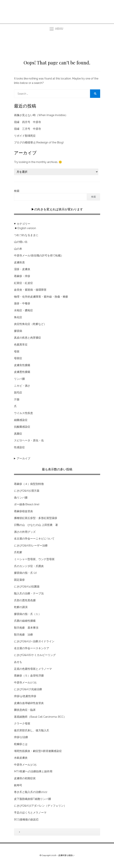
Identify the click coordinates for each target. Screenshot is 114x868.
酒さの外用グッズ (25, 532)
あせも (18, 662)
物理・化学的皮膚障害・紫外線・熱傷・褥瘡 (41, 297)
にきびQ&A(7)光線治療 (28, 689)
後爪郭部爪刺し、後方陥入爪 (32, 730)
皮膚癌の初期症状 (25, 778)
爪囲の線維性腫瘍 (25, 621)
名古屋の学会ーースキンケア (32, 648)
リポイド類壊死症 (25, 136)
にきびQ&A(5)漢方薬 (27, 491)
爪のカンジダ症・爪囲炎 (29, 566)
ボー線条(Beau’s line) (27, 504)
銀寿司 (18, 785)
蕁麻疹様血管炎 (23, 511)
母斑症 (18, 358)
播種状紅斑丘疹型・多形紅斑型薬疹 (36, 518)
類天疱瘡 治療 (23, 635)
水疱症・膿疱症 (23, 310)
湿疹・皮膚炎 (22, 269)
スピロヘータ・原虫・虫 (29, 440)
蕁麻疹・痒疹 (22, 276)
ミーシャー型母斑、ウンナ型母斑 (34, 559)
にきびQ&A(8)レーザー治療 (31, 546)
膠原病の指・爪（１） (28, 614)
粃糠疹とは (21, 744)
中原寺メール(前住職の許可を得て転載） (39, 256)
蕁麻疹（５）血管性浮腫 (29, 676)
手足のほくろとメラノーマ (30, 813)
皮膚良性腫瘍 (22, 365)
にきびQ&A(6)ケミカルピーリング (35, 655)
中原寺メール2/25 (25, 683)
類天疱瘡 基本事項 (26, 628)
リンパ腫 (19, 379)
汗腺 (17, 399)
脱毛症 (18, 392)
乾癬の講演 (21, 607)
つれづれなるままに (26, 235)
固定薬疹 (19, 580)
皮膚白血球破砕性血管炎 (29, 703)
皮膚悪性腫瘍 (22, 372)
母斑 (17, 352)
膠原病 (18, 331)
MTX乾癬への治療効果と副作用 (33, 771)
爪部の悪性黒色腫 (25, 600)
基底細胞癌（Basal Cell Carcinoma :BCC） (40, 717)
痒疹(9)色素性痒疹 (25, 696)
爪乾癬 (18, 552)
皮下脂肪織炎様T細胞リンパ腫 (33, 799)
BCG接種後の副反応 (26, 819)
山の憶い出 (21, 242)
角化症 (18, 317)
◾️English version (25, 228)
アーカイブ (23, 458)
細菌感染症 (21, 420)
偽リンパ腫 (21, 498)
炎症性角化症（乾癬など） (30, 324)
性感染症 (19, 447)
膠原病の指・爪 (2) (25, 573)
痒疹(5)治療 (21, 737)
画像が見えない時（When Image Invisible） (41, 115)
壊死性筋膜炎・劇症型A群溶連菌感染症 (38, 751)
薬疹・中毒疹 (22, 303)
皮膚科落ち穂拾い (57, 8)
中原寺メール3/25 (25, 765)
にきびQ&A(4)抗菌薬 (27, 587)
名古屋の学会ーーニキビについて (34, 539)
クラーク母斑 (22, 724)
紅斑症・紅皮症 (23, 283)
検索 (17, 191)
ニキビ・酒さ (22, 386)
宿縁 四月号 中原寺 (28, 122)
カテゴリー (23, 224)
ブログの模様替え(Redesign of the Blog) (39, 142)
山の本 (18, 249)
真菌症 (18, 434)
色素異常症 (21, 345)
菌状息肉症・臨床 (25, 710)
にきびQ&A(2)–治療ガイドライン (34, 641)
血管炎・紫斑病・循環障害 (30, 290)
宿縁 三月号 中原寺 (28, 129)
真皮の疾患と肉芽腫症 (28, 338)
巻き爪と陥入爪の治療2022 (31, 792)
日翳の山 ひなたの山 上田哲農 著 (36, 525)
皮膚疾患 (19, 262)
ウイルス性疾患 (23, 413)
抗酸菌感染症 (22, 427)
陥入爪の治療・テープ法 (29, 593)
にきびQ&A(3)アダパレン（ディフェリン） (40, 806)
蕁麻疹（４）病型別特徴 (29, 484)
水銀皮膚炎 (21, 758)
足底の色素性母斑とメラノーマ (33, 669)
